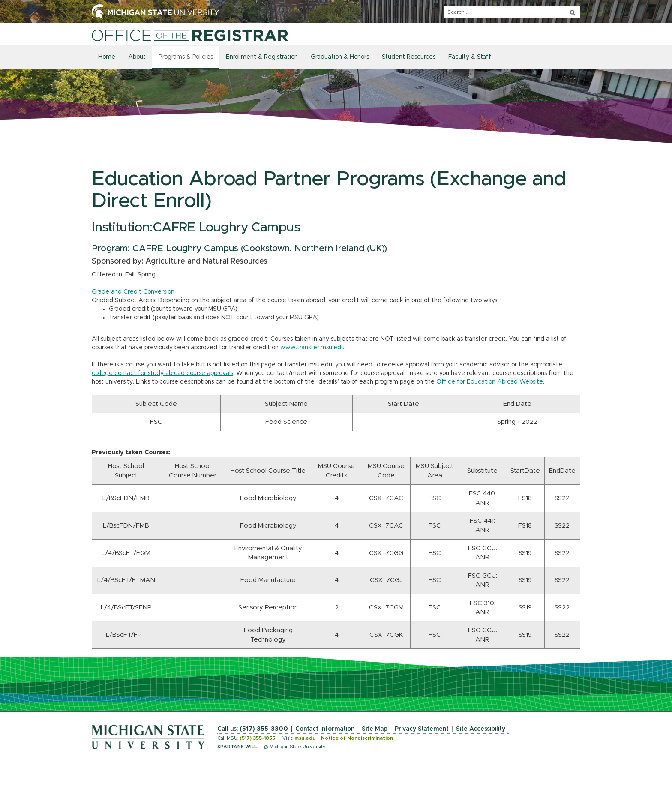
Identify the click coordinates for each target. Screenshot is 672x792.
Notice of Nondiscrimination (357, 738)
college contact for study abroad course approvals (162, 373)
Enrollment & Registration (262, 57)
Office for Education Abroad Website (490, 382)
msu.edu (305, 738)
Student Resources (409, 57)
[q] (512, 12)
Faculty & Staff (470, 57)
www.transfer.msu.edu (312, 348)
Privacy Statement (422, 729)
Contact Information (325, 729)
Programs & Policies (186, 57)
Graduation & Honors (340, 57)
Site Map (375, 729)
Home (107, 57)
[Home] (190, 35)
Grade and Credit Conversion (133, 292)
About (137, 57)
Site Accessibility (481, 729)
